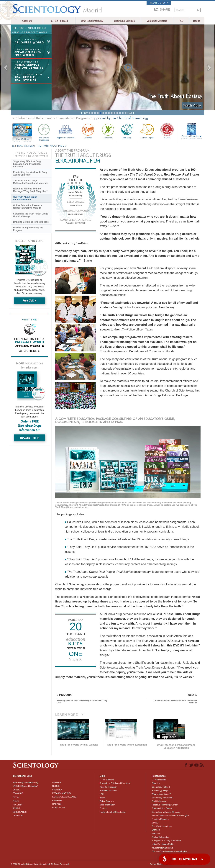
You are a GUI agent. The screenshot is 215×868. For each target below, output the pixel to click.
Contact (103, 808)
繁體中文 (17, 808)
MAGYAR (57, 782)
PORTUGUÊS (59, 808)
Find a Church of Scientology (113, 812)
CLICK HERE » (29, 351)
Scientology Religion (161, 790)
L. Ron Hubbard (59, 21)
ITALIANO (57, 804)
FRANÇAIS (18, 793)
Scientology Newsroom (162, 798)
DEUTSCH (18, 815)
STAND (155, 823)
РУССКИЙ (17, 805)
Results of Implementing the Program (28, 229)
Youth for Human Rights (162, 848)
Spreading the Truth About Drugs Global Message (31, 215)
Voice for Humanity (108, 787)
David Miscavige (159, 801)
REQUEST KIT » (29, 438)
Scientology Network (161, 787)
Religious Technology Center (165, 805)
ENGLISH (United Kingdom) (25, 786)
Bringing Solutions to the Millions (31, 222)
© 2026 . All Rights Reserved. (40, 864)
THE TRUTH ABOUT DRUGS (51, 146)
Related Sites (159, 3)
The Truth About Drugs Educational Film (25, 198)
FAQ (181, 21)
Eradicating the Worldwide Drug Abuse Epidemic (30, 173)
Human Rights (147, 131)
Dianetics (156, 783)
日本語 (16, 801)
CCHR (167, 131)
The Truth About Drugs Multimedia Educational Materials (31, 182)
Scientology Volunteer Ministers (166, 812)
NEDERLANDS (20, 812)
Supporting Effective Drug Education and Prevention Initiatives (27, 164)
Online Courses (106, 801)
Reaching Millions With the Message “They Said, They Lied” (30, 190)
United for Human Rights (163, 844)
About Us (27, 21)
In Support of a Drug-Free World (166, 841)
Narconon (108, 131)
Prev (85, 113)
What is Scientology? (92, 21)
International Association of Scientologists (170, 815)
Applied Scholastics (66, 131)
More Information (107, 805)
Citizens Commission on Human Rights (169, 851)
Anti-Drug (127, 131)
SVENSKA (57, 790)
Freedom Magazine (191, 137)
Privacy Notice (156, 864)
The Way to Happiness (44, 132)
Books (197, 21)
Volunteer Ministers (157, 21)
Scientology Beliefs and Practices (115, 783)
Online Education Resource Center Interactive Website (28, 207)
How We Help (22, 139)
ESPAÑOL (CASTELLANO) (65, 797)
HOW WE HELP (26, 146)
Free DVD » (29, 301)
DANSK (16, 790)
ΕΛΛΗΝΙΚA (58, 800)
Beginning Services (124, 21)
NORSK (56, 786)
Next (130, 113)
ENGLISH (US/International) (25, 782)
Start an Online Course (162, 808)
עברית (16, 797)
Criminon (88, 131)
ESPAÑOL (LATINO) (62, 793)
